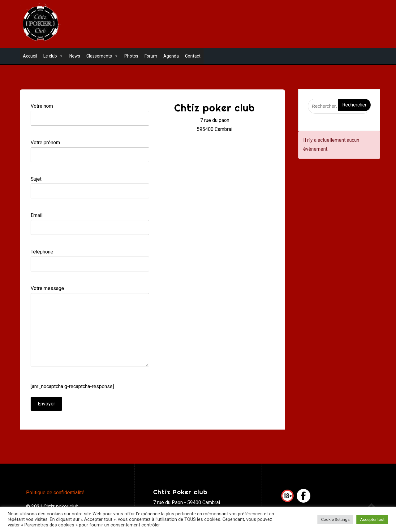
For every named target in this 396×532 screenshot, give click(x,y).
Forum (151, 56)
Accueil (30, 56)
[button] (60, 56)
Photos (131, 56)
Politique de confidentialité (55, 493)
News (75, 56)
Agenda (171, 56)
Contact (193, 56)
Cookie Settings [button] (335, 519)
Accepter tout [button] (372, 519)
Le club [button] (53, 56)
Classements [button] (102, 56)
